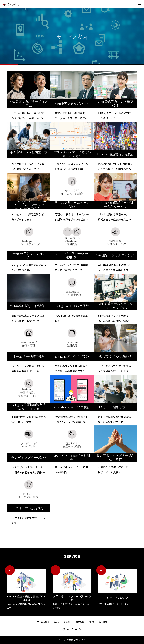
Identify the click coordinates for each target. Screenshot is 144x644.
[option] (26, 588)
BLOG (56, 622)
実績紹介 (80, 622)
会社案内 (67, 622)
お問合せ (103, 622)
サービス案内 (43, 622)
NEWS (92, 622)
